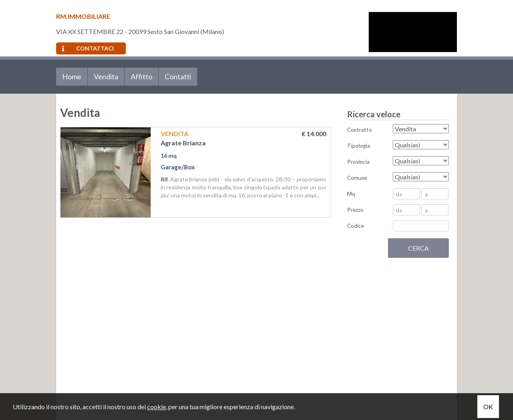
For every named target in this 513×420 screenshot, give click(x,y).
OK (488, 407)
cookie (157, 407)
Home (72, 76)
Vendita (106, 76)
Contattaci (88, 48)
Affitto (141, 76)
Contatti (178, 76)
